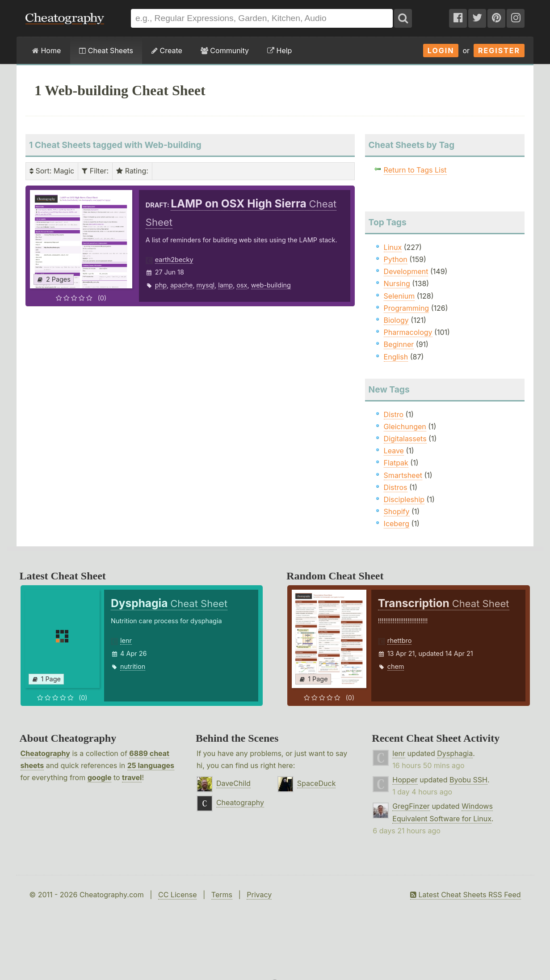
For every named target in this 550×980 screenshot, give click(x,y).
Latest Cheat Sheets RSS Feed (465, 895)
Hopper (405, 780)
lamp (225, 285)
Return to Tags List (415, 170)
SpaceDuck (317, 783)
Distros (396, 487)
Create (167, 51)
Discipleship (404, 499)
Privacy (259, 895)
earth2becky (174, 260)
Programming (407, 308)
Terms (222, 895)
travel (132, 777)
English (396, 357)
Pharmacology (408, 332)
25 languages (151, 765)
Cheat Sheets (106, 51)
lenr (126, 640)
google (100, 777)
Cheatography (45, 753)
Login (441, 51)
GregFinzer (411, 806)
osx (242, 285)
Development (406, 271)
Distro (394, 414)
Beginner (399, 344)
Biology (396, 320)
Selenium (399, 296)
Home (46, 51)
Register (499, 51)
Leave (394, 451)
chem (396, 666)
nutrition (133, 666)
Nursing (397, 283)
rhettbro (400, 640)
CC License (178, 895)
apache (181, 285)
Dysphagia (455, 753)
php (161, 285)
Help (279, 51)
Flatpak (396, 463)
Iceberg (397, 524)
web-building (271, 285)
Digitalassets (405, 439)
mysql (206, 285)
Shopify (397, 511)
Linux (393, 247)
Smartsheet (403, 475)
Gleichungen (405, 427)
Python (396, 259)
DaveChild (233, 783)
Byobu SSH (468, 780)
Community (225, 51)
